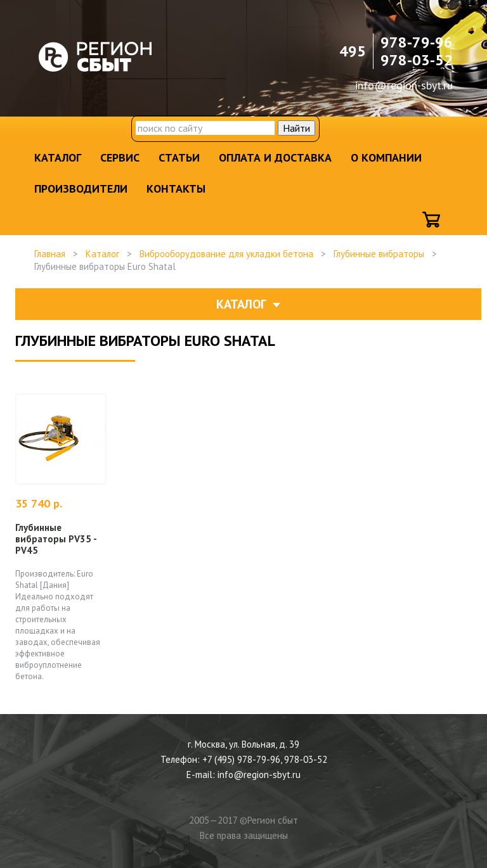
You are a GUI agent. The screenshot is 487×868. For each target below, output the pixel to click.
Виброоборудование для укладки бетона (226, 254)
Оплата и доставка (275, 157)
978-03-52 (417, 60)
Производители (81, 188)
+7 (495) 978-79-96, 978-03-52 (265, 759)
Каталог (58, 157)
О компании (386, 157)
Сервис (120, 157)
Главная (50, 254)
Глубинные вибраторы (379, 254)
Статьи (179, 157)
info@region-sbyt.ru (404, 85)
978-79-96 (417, 42)
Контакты (176, 188)
